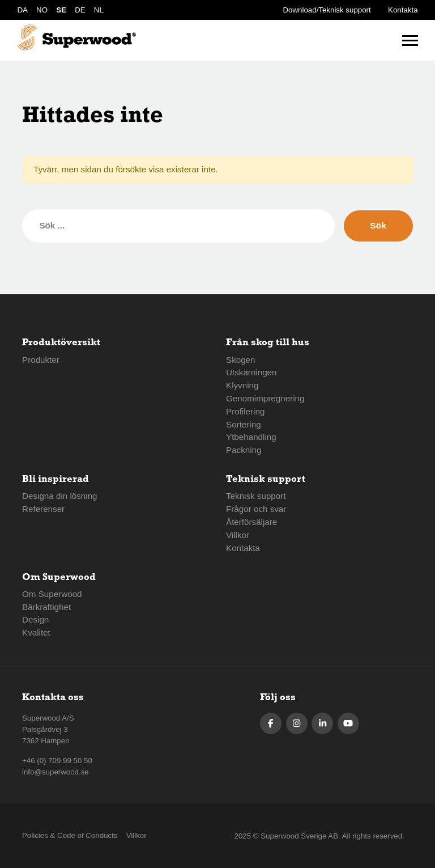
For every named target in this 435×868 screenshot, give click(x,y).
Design (35, 619)
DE (80, 10)
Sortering (244, 424)
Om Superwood (52, 594)
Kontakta (403, 10)
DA (22, 10)
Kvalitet (36, 632)
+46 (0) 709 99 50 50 (57, 761)
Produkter (41, 360)
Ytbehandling (251, 437)
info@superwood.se (56, 772)
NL (99, 10)
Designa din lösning (60, 496)
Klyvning (242, 385)
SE (61, 10)
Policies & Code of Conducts (70, 835)
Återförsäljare (251, 522)
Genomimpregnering (265, 398)
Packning (244, 450)
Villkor (238, 535)
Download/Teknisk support (327, 10)
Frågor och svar (256, 509)
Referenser (43, 509)
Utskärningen (251, 372)
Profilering (245, 411)
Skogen (241, 360)
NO (42, 10)
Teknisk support (256, 496)
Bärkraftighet (46, 607)
